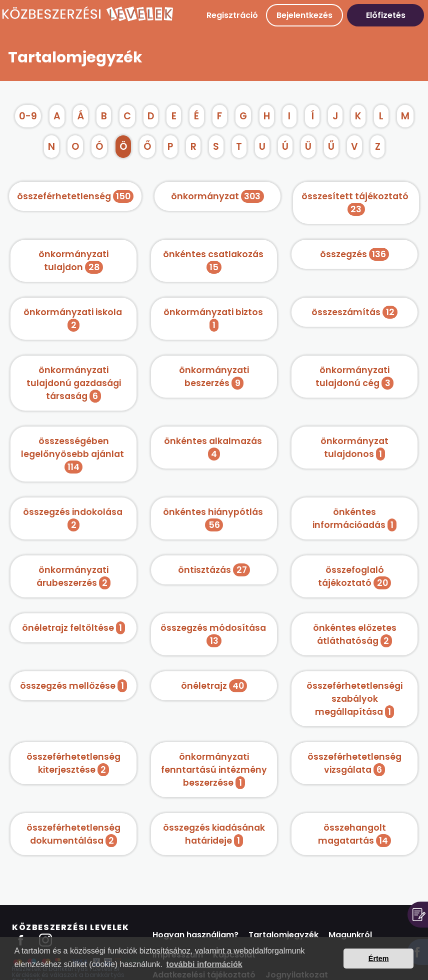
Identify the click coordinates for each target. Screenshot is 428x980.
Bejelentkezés (304, 15)
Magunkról (350, 935)
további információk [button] (204, 964)
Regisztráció (232, 15)
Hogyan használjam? (195, 935)
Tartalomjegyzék (283, 935)
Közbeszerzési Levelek (71, 927)
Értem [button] (379, 959)
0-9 (28, 116)
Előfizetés (386, 15)
